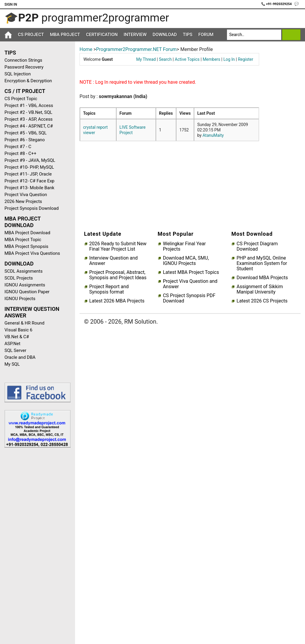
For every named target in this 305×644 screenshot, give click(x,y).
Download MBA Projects (262, 278)
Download (165, 35)
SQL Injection (18, 74)
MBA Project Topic (23, 240)
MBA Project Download (27, 233)
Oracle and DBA (20, 357)
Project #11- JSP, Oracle (28, 174)
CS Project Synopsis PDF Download (189, 298)
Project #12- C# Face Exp (29, 181)
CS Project (31, 35)
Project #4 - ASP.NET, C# (29, 126)
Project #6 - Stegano (25, 140)
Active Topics (187, 59)
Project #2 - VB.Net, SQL (28, 112)
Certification (102, 35)
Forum (206, 35)
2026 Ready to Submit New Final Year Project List (118, 246)
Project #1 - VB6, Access (29, 105)
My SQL (12, 364)
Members (211, 59)
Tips (188, 35)
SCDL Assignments (24, 271)
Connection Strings (23, 60)
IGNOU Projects (20, 299)
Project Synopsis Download (32, 208)
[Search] (254, 35)
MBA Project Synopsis (26, 246)
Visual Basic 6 (18, 330)
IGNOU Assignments (25, 285)
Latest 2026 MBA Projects (117, 301)
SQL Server (15, 350)
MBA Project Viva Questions (32, 253)
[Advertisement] (35, 547)
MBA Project (65, 35)
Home (86, 49)
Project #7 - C (18, 147)
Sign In (11, 4)
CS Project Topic (21, 99)
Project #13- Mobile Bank (29, 188)
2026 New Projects (23, 201)
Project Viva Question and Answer (190, 284)
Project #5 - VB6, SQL (26, 133)
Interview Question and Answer (114, 261)
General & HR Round (24, 323)
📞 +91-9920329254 (277, 4)
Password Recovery (24, 67)
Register (246, 59)
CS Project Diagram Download (257, 246)
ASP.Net (12, 344)
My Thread (146, 59)
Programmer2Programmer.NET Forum (136, 49)
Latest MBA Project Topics (191, 272)
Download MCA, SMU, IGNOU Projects (186, 261)
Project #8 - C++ (20, 153)
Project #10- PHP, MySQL (29, 167)
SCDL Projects (19, 278)
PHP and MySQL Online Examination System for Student (262, 263)
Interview (135, 35)
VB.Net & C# (17, 337)
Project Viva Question (26, 195)
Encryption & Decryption (28, 81)
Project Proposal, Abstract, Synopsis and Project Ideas (118, 275)
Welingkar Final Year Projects (184, 246)
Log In (229, 59)
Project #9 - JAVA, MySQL (30, 160)
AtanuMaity (213, 135)
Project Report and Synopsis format (109, 289)
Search (165, 59)
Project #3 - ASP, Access (29, 119)
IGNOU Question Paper (27, 292)
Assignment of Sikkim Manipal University (260, 289)
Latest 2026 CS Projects (262, 301)
